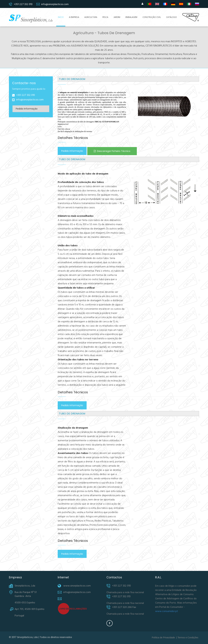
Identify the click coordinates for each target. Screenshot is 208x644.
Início (61, 17)
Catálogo (171, 17)
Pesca (105, 17)
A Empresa (74, 17)
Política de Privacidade (163, 638)
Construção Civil (152, 17)
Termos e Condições (188, 638)
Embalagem (131, 17)
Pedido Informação (27, 109)
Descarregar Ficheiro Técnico (112, 151)
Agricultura (91, 17)
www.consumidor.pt (167, 611)
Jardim (117, 17)
